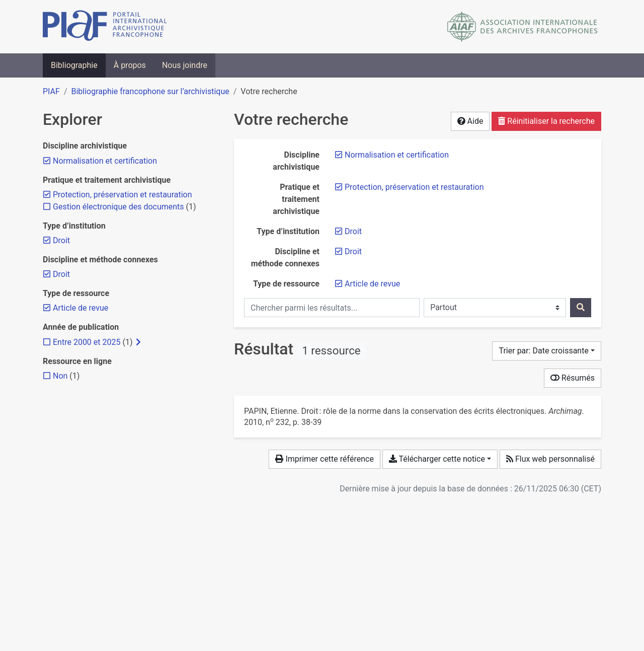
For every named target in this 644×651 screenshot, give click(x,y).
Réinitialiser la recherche (546, 121)
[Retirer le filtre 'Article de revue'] (372, 284)
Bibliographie (74, 65)
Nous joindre (185, 65)
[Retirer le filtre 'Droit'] (353, 231)
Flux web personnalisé (550, 459)
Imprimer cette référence (324, 459)
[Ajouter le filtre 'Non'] (60, 376)
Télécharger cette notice (437, 459)
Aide (470, 121)
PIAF (51, 91)
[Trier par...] (547, 351)
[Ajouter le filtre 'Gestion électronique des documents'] (118, 207)
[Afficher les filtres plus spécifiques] (138, 342)
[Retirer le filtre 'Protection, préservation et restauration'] (414, 187)
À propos (130, 65)
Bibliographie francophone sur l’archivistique (150, 91)
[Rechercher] (581, 308)
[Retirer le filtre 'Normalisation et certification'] (397, 155)
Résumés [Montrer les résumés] (573, 378)
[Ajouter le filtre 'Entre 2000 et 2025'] (87, 342)
